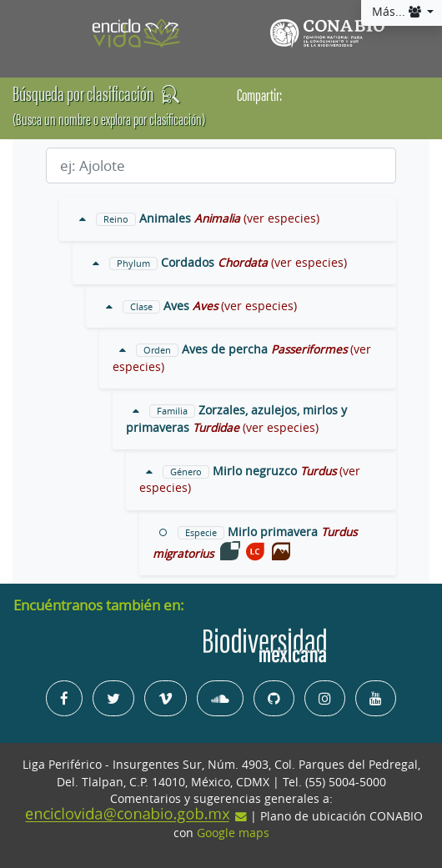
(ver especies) (281, 218)
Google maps (233, 833)
